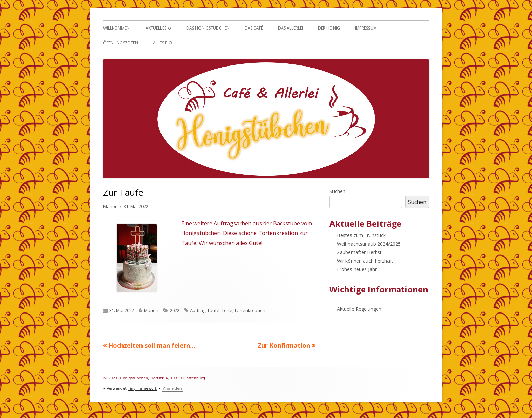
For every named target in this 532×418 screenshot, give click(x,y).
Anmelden (172, 389)
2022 (175, 310)
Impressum (366, 28)
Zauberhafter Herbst (359, 252)
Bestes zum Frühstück (361, 235)
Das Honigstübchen (208, 28)
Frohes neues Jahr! (357, 269)
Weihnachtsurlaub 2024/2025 (369, 244)
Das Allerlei (290, 28)
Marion (110, 206)
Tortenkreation (250, 310)
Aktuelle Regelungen (359, 309)
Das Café (254, 28)
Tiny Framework (142, 389)
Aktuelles (156, 28)
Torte (227, 310)
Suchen (337, 191)
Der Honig (329, 28)
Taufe (213, 310)
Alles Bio (163, 43)
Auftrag (198, 310)
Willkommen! (117, 28)
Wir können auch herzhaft (365, 261)
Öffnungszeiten (121, 43)
